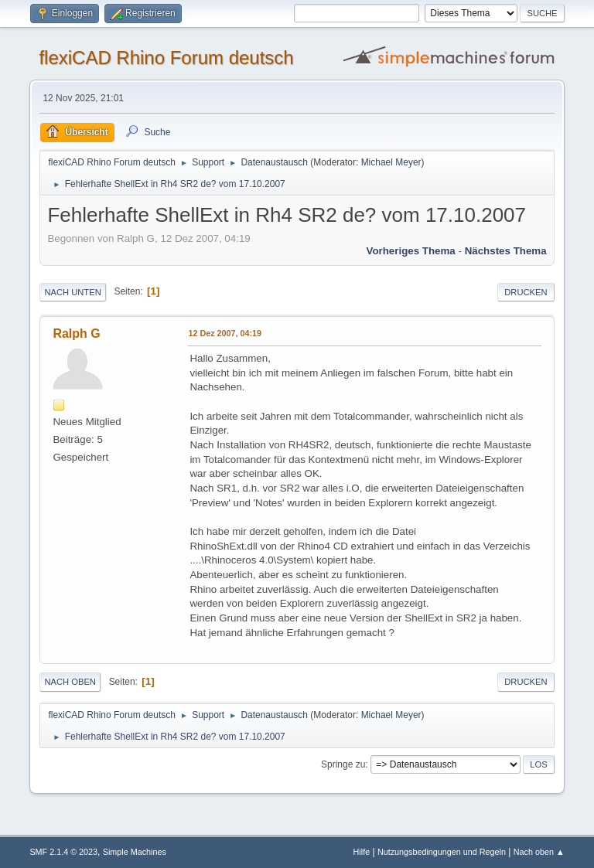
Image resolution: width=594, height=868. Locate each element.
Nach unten (72, 292)
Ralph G (76, 334)
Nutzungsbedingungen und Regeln (442, 852)
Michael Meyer (391, 162)
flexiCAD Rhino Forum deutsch (166, 58)
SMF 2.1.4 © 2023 (63, 852)
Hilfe (362, 852)
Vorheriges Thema (410, 251)
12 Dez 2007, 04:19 (225, 333)
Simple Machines (135, 852)
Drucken (526, 292)
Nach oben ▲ (539, 852)
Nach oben (70, 682)
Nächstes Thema (506, 251)
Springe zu (343, 764)
